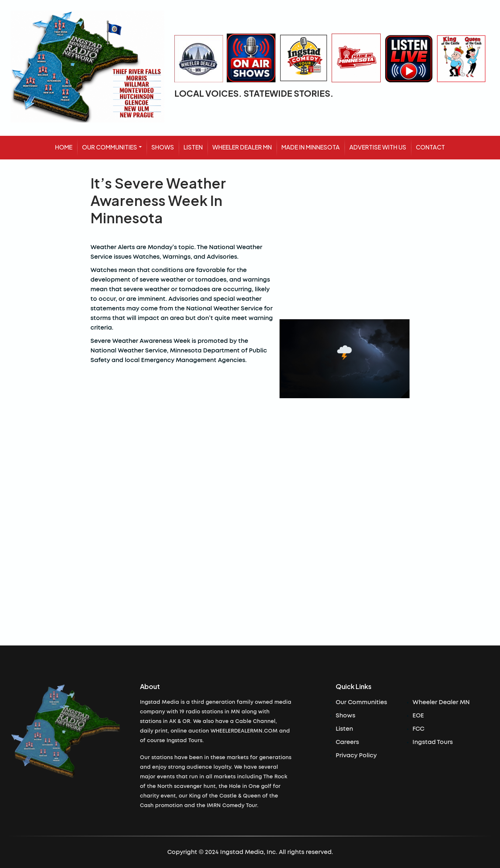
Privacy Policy (356, 755)
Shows (345, 716)
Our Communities (361, 702)
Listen (344, 729)
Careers (347, 742)
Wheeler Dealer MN (441, 702)
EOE (418, 716)
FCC (418, 729)
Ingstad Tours (433, 742)
